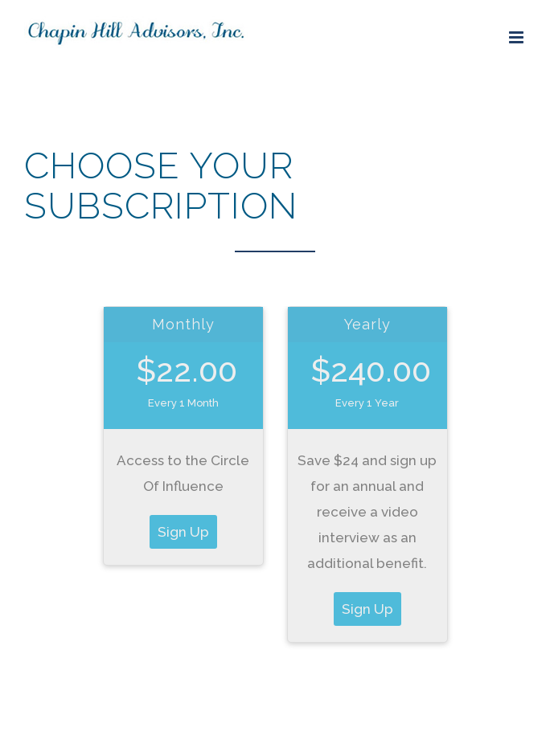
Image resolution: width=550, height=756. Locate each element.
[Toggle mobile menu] (517, 37)
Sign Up (183, 532)
